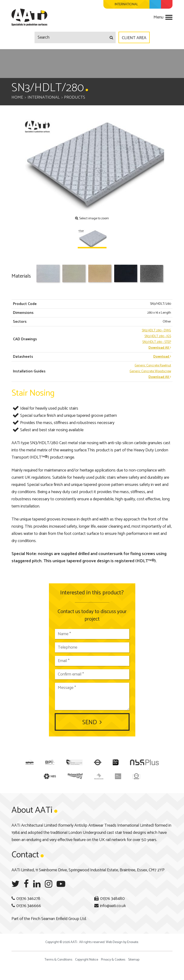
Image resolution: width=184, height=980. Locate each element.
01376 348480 (112, 899)
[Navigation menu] (163, 18)
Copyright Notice (87, 960)
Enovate (133, 942)
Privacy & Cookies (113, 960)
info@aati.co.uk (113, 906)
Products (75, 97)
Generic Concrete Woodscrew (150, 371)
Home (17, 97)
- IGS (158, 336)
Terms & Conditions (58, 960)
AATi (29, 17)
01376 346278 (28, 899)
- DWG (156, 331)
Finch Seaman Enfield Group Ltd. (59, 919)
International (44, 97)
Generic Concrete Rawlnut (153, 366)
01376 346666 (29, 906)
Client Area (134, 38)
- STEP (157, 342)
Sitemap (134, 960)
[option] (92, 165)
